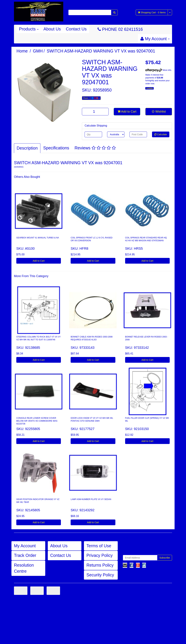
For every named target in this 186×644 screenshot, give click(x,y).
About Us (52, 29)
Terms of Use (99, 546)
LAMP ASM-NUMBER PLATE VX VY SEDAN (91, 499)
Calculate (161, 134)
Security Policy (100, 575)
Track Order (25, 555)
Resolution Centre (24, 568)
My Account (25, 546)
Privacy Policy (100, 555)
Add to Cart (127, 112)
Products (29, 29)
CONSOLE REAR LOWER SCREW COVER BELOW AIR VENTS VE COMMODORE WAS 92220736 (37, 421)
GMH (38, 51)
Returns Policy (100, 565)
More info (158, 70)
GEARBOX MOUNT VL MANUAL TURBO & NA (38, 238)
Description (27, 148)
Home (22, 51)
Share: (91, 98)
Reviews (95, 148)
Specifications (56, 148)
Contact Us (76, 29)
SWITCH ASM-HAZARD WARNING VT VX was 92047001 (101, 51)
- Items (152, 12)
